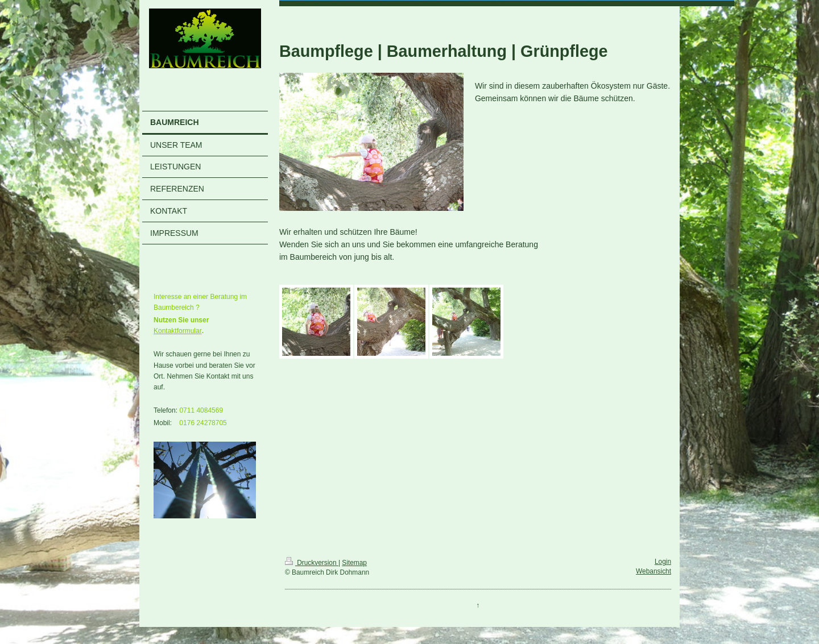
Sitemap (354, 563)
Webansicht (653, 571)
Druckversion (312, 563)
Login (663, 562)
